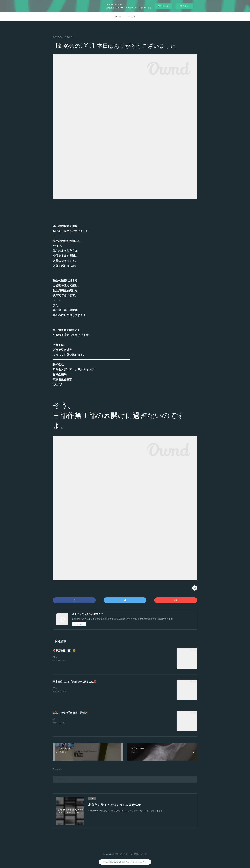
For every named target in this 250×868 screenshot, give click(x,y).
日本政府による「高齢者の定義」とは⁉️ (75, 682)
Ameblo (131, 17)
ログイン (184, 6)
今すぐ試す (163, 6)
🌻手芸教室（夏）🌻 (64, 650)
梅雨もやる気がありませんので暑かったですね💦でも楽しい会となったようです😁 (91, 657)
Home (118, 17)
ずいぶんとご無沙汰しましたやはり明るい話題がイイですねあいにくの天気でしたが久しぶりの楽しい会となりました (107, 719)
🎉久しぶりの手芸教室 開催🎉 (70, 713)
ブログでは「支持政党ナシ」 (66, 688)
